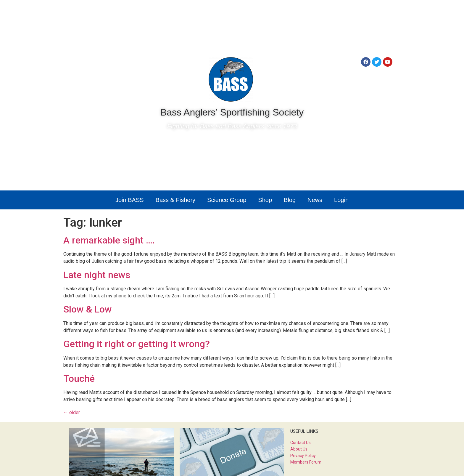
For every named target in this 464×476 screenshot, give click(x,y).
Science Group (227, 200)
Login (341, 200)
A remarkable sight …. (109, 240)
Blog (290, 200)
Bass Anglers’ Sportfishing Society (232, 112)
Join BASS (130, 200)
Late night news (97, 275)
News (315, 200)
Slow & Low (88, 309)
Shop (265, 200)
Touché (79, 379)
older (72, 412)
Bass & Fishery (175, 200)
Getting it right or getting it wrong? (137, 344)
